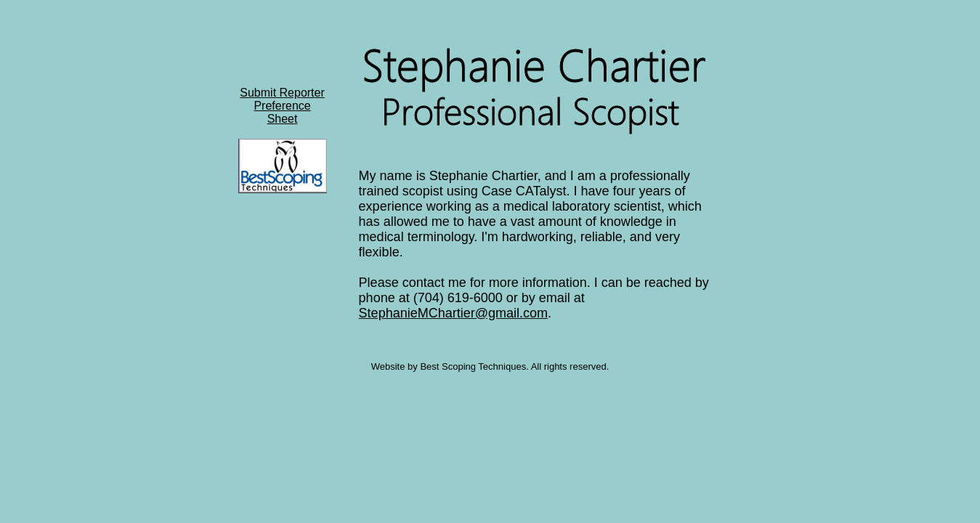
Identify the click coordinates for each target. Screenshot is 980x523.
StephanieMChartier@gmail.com (453, 313)
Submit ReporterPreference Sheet (282, 106)
